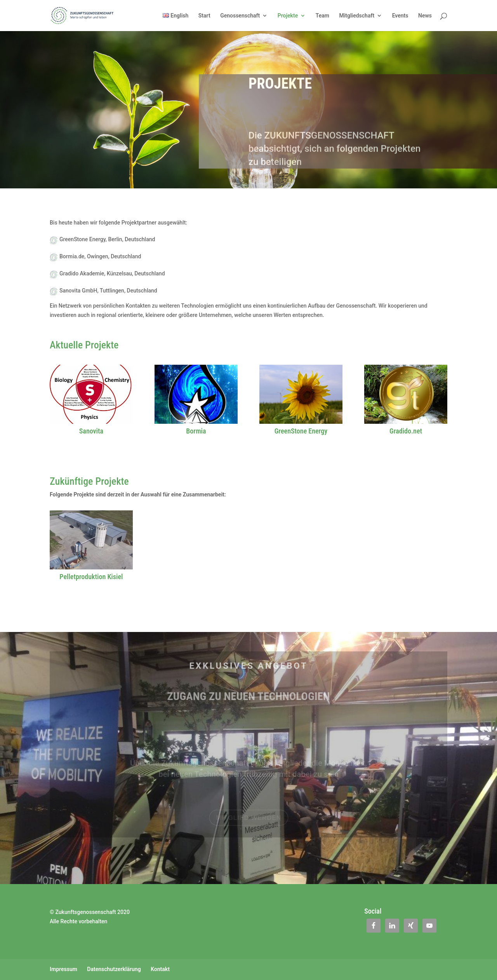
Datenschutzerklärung (114, 969)
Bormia (196, 431)
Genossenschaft (240, 16)
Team (322, 16)
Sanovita (91, 431)
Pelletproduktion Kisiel (91, 577)
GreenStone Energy (301, 431)
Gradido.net (406, 431)
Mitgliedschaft (357, 16)
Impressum (63, 969)
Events (400, 16)
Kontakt (160, 969)
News (425, 16)
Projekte (288, 16)
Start (204, 16)
